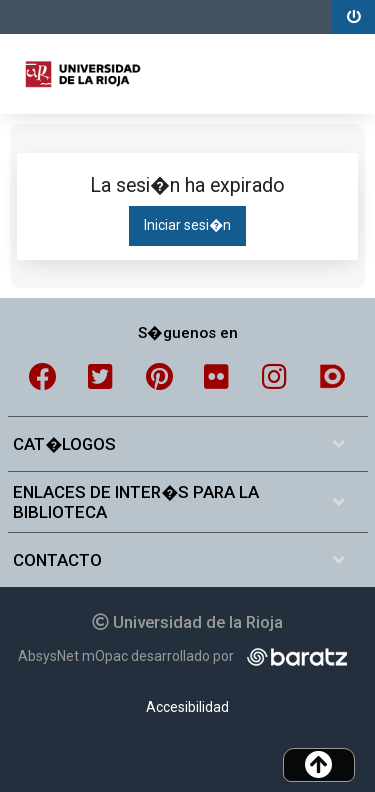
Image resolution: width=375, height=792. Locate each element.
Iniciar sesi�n (187, 225)
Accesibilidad (187, 707)
